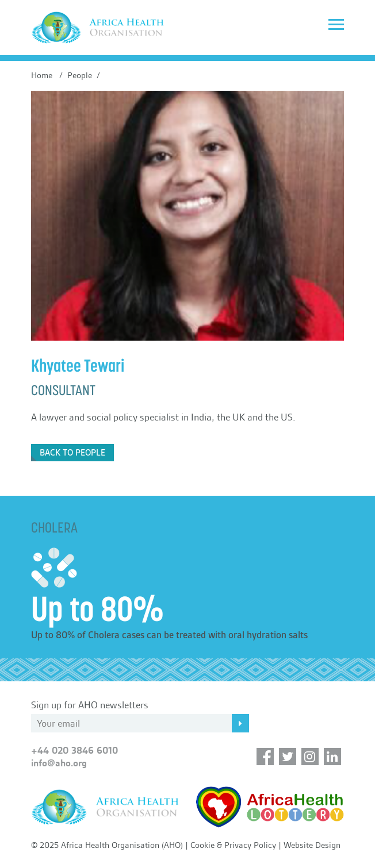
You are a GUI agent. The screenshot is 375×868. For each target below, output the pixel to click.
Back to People (72, 453)
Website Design (312, 845)
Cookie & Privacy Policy (233, 845)
